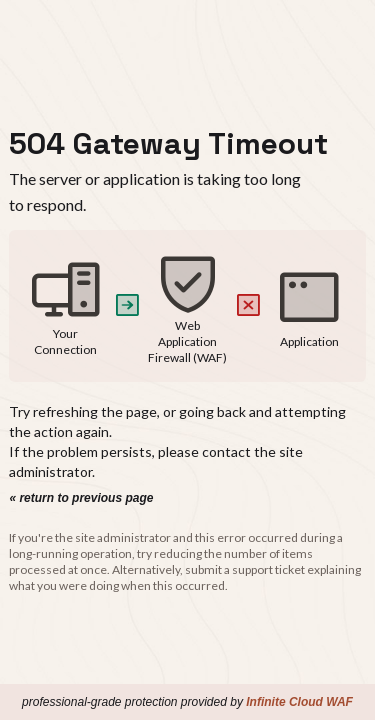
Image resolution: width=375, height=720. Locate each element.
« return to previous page (81, 498)
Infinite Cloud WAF (299, 702)
